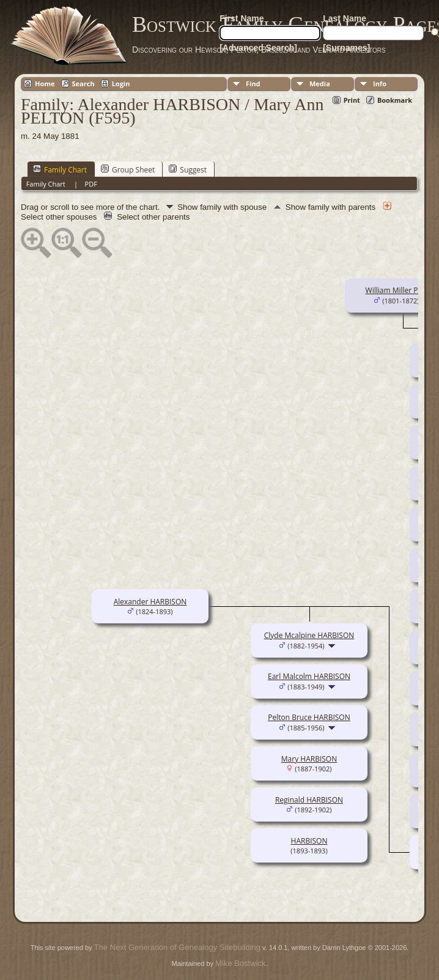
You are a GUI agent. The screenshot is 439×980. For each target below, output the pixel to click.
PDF (91, 184)
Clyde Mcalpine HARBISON (309, 635)
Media (320, 84)
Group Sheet (128, 169)
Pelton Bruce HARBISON (309, 717)
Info (380, 84)
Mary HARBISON (309, 759)
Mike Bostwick (240, 963)
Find (253, 84)
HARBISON (309, 841)
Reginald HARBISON (309, 800)
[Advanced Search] (258, 48)
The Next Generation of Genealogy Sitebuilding (177, 947)
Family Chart (60, 169)
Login (121, 84)
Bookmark (395, 100)
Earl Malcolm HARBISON (309, 676)
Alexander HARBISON (150, 602)
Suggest (188, 169)
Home (45, 84)
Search (83, 84)
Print (352, 100)
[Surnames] (346, 48)
